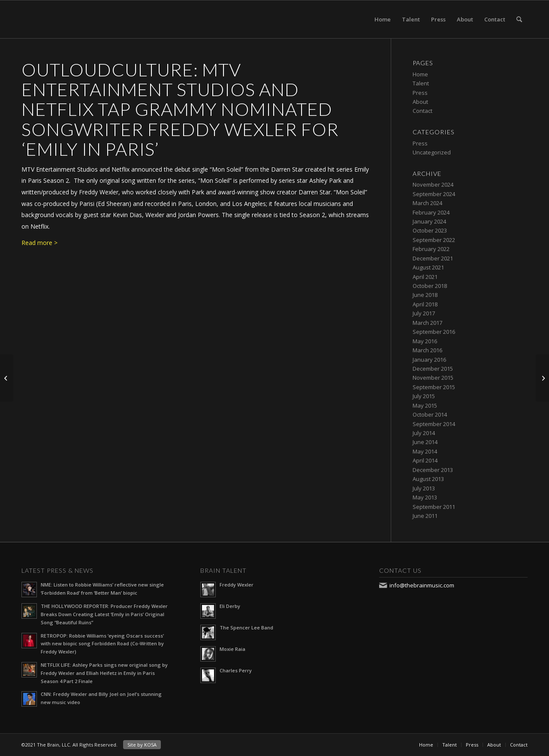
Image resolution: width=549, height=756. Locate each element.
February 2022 (431, 249)
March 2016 (427, 350)
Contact (495, 19)
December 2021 (433, 258)
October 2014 (430, 414)
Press (438, 19)
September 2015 (434, 387)
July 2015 (424, 396)
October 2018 (430, 286)
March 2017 (427, 323)
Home (383, 19)
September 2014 (434, 424)
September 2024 (434, 194)
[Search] (519, 19)
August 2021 (428, 267)
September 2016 (434, 332)
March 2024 (427, 203)
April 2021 (425, 277)
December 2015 (433, 369)
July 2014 (424, 433)
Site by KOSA (142, 745)
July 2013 (424, 488)
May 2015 (425, 405)
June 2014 (425, 442)
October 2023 (430, 230)
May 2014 (425, 451)
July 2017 (424, 313)
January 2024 (429, 221)
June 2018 (425, 295)
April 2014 (425, 460)
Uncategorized (432, 152)
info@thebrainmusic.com (422, 585)
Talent (411, 19)
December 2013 (433, 470)
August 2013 (428, 479)
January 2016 (429, 360)
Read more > (39, 243)
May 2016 (425, 341)
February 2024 (431, 212)
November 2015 (433, 378)
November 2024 (433, 184)
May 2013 (425, 497)
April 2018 (425, 304)
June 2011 (425, 516)
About (465, 19)
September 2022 (434, 240)
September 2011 (434, 507)
